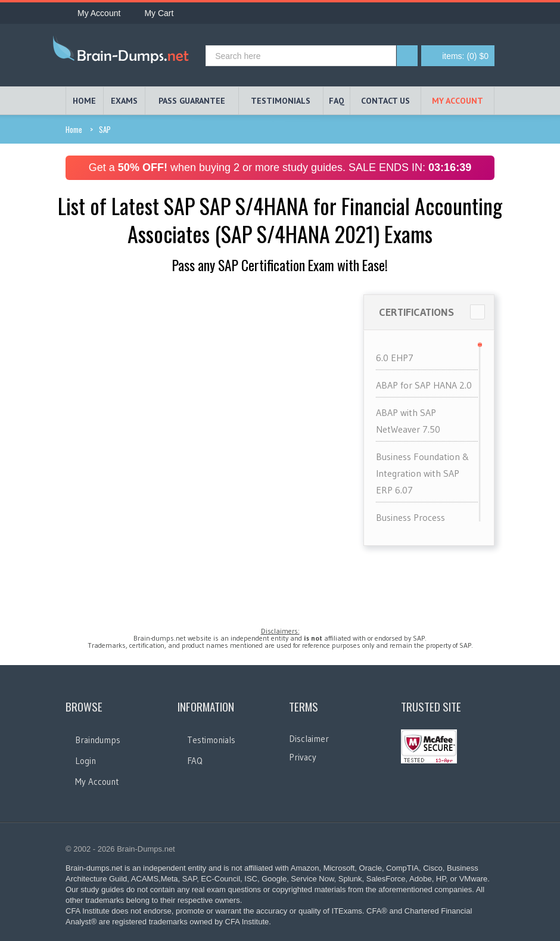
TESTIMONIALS (281, 101)
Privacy (303, 757)
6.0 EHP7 (395, 358)
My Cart (153, 13)
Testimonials (211, 740)
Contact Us (385, 101)
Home (74, 129)
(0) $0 (465, 56)
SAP (105, 129)
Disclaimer (309, 739)
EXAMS (124, 101)
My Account (93, 13)
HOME (84, 101)
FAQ (337, 101)
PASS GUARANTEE (192, 101)
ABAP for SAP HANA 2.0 (424, 385)
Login (85, 761)
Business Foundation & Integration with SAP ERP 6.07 (423, 473)
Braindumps (98, 740)
